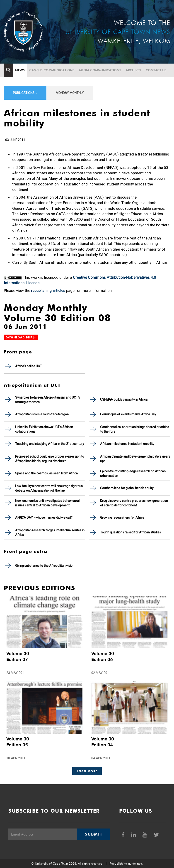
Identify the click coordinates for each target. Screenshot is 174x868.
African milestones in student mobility (127, 444)
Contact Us (156, 70)
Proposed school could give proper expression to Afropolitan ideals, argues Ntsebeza (50, 459)
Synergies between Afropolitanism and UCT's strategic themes (48, 400)
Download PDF (21, 337)
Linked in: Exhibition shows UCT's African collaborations (44, 429)
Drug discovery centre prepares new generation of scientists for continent (134, 503)
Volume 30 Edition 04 (103, 742)
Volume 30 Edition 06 (103, 656)
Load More (87, 771)
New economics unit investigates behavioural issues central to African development (47, 503)
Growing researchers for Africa (122, 518)
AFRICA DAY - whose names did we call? (44, 518)
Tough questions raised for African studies (130, 532)
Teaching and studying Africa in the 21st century (50, 444)
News (20, 70)
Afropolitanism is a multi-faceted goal (42, 414)
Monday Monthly (70, 93)
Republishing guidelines (126, 863)
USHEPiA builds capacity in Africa (124, 399)
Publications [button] (25, 93)
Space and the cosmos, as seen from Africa (46, 473)
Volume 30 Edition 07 (18, 656)
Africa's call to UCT (29, 366)
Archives (133, 70)
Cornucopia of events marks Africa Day (128, 414)
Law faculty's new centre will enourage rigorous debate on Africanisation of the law (49, 488)
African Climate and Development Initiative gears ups (135, 459)
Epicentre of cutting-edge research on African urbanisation (133, 473)
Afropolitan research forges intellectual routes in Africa (50, 533)
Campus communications (52, 70)
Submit (94, 834)
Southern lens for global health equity (127, 488)
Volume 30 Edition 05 (18, 742)
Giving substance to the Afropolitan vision (45, 566)
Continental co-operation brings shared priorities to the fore (135, 429)
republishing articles (48, 291)
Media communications (100, 70)
